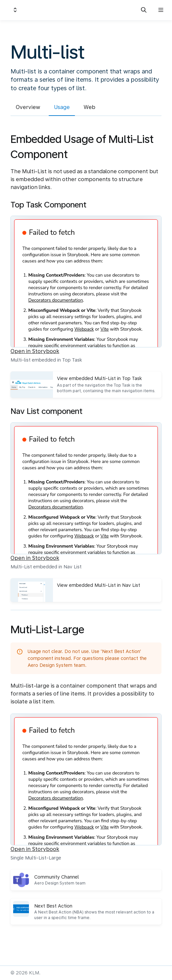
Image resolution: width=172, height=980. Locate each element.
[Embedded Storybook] (86, 282)
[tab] (28, 108)
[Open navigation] (161, 10)
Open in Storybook (35, 351)
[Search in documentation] (144, 10)
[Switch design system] (15, 10)
